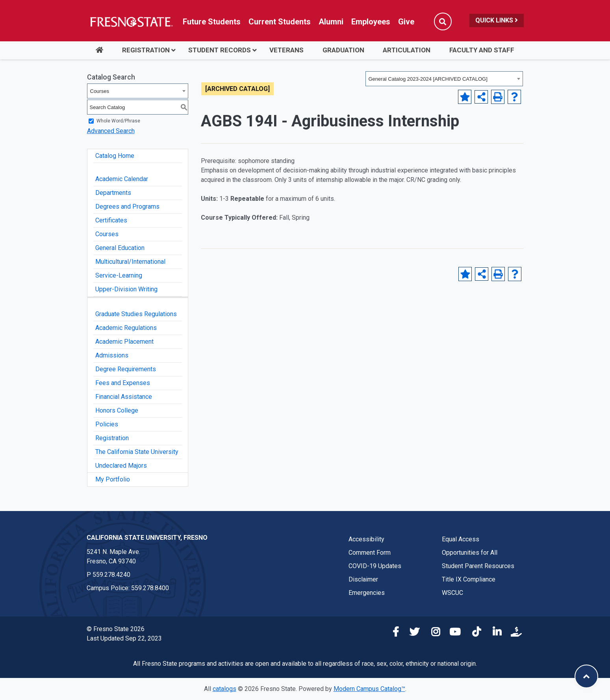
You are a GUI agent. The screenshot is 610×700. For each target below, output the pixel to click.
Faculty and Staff (482, 50)
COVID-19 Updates (375, 566)
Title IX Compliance (469, 579)
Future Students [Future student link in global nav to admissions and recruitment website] (212, 22)
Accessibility (366, 539)
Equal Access (461, 539)
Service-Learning (119, 275)
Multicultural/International (130, 262)
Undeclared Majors (121, 466)
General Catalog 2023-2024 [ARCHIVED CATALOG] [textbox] (428, 79)
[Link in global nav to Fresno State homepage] (131, 22)
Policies (107, 424)
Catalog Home (115, 156)
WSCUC (452, 593)
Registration (146, 50)
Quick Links (497, 20)
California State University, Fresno (147, 538)
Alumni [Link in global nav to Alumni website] (331, 22)
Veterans (286, 50)
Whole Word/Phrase (118, 121)
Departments (113, 193)
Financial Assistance (124, 397)
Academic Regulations (126, 328)
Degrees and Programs (127, 206)
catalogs (224, 689)
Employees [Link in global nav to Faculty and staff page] (371, 22)
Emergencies (367, 593)
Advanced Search (111, 131)
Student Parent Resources (478, 566)
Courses (107, 234)
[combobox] (444, 79)
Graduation (343, 50)
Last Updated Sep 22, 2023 (124, 638)
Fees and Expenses (123, 383)
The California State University (137, 452)
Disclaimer (363, 579)
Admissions (112, 355)
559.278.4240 (111, 575)
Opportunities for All (470, 553)
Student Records (220, 50)
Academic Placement (124, 342)
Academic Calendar (122, 179)
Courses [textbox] (100, 91)
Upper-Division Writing (126, 289)
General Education (120, 248)
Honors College (117, 410)
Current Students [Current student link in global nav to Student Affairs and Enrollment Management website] (280, 22)
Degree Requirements (126, 369)
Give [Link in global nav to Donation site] (406, 22)
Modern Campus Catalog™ (369, 689)
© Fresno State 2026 (116, 629)
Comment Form (370, 553)
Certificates (111, 220)
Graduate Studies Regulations (136, 314)
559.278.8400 (150, 588)
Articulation (407, 50)
